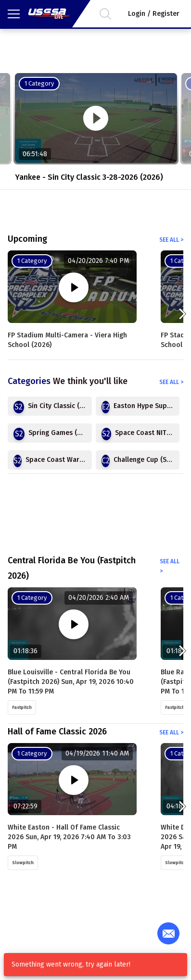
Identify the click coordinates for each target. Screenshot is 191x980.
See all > (171, 240)
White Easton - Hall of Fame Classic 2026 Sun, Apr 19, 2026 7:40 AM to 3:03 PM (69, 837)
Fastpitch (22, 707)
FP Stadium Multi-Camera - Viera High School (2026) (67, 340)
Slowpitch (23, 863)
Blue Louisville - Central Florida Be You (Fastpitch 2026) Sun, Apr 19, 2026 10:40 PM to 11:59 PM (71, 682)
